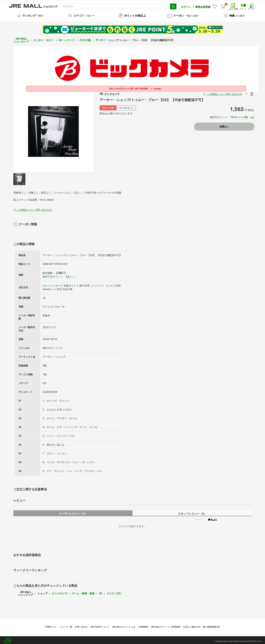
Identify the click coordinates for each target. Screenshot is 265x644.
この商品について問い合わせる (224, 92)
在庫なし (224, 124)
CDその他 (85, 38)
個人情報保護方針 (212, 624)
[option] (53, 129)
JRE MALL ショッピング (21, 38)
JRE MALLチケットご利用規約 (166, 624)
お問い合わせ (81, 624)
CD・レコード (67, 38)
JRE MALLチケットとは (124, 624)
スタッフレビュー (192, 511)
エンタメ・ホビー (44, 38)
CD (101, 591)
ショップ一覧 (66, 624)
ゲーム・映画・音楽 (83, 591)
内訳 (252, 115)
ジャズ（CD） (115, 591)
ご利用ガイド (50, 624)
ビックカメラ (60, 591)
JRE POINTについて (100, 624)
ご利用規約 (143, 624)
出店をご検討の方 (192, 624)
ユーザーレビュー (73, 511)
